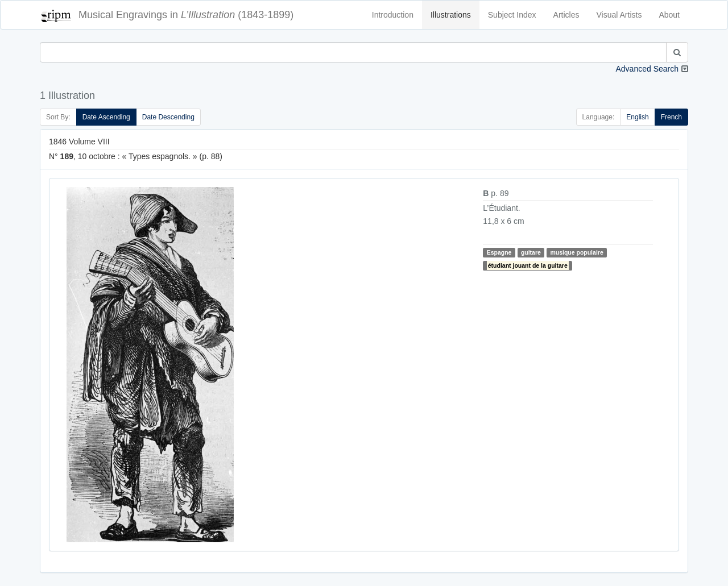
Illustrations (451, 15)
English (637, 117)
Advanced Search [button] (647, 69)
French (671, 117)
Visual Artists (619, 15)
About (669, 15)
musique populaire (576, 252)
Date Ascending (106, 117)
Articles (566, 15)
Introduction (393, 15)
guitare (531, 252)
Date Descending (168, 117)
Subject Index (512, 15)
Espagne (499, 252)
